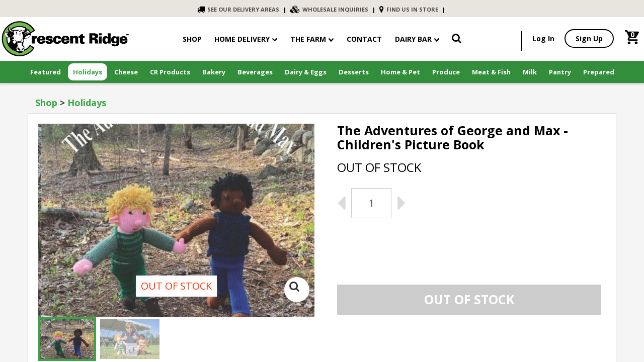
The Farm (312, 39)
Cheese (126, 72)
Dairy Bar (417, 39)
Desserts (354, 72)
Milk (530, 72)
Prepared (599, 72)
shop (192, 39)
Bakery (214, 72)
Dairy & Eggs (306, 72)
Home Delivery (242, 39)
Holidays (88, 72)
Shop (46, 103)
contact (364, 39)
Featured (46, 72)
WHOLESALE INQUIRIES (329, 9)
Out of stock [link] (469, 299)
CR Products (170, 72)
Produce (446, 72)
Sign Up (589, 38)
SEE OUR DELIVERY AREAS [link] (238, 9)
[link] (457, 40)
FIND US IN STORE (409, 9)
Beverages (255, 72)
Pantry (560, 72)
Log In (543, 38)
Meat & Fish (491, 72)
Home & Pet (400, 72)
